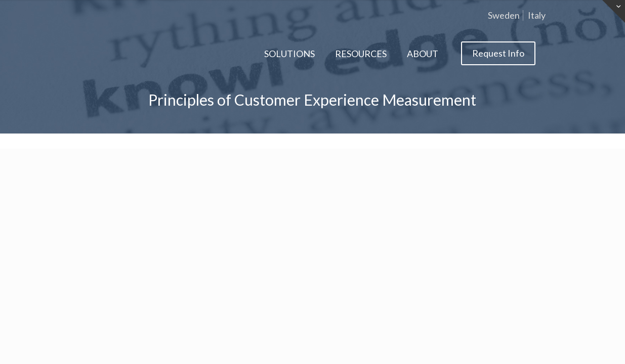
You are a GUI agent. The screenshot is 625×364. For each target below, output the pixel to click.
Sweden (504, 15)
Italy (537, 15)
